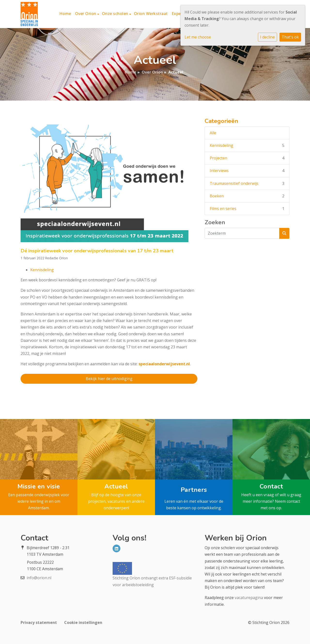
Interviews (219, 171)
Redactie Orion (57, 258)
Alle (213, 133)
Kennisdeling (42, 270)
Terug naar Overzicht (109, 397)
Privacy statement (39, 622)
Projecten (218, 158)
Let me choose (198, 37)
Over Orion (86, 14)
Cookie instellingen (83, 622)
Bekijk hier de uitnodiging (109, 379)
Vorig (49, 397)
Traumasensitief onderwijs (234, 183)
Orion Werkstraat (151, 14)
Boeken (217, 196)
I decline (267, 37)
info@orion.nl (39, 578)
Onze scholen (116, 14)
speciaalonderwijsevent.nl (164, 364)
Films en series (223, 209)
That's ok (290, 37)
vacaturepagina (249, 598)
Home (65, 14)
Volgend (169, 397)
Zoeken (215, 222)
